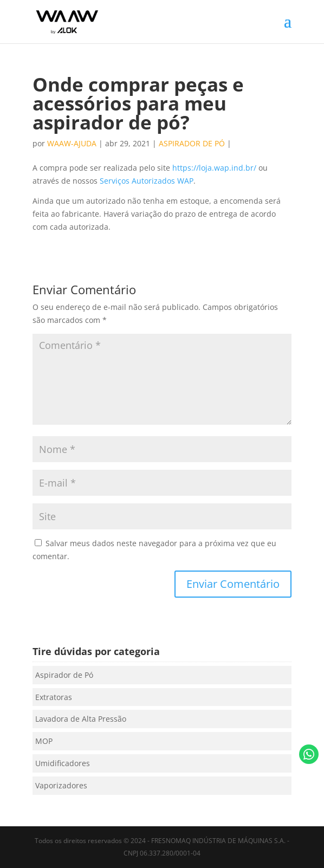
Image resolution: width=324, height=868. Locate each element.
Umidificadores (63, 763)
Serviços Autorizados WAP (147, 181)
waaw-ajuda (72, 143)
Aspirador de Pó (192, 143)
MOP (44, 741)
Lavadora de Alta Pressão (81, 719)
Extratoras (54, 697)
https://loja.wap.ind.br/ (214, 168)
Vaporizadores (61, 785)
